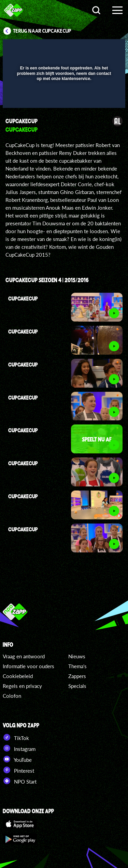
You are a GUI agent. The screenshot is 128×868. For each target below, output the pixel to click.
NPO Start (20, 781)
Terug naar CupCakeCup (42, 31)
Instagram (19, 748)
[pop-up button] (89, 49)
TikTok (16, 737)
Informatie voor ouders (29, 666)
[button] (102, 49)
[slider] (63, 99)
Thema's (77, 666)
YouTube (17, 759)
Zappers (77, 676)
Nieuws (77, 656)
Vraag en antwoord (24, 656)
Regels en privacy (22, 686)
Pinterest (18, 770)
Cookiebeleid (18, 676)
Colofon (12, 696)
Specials (77, 686)
